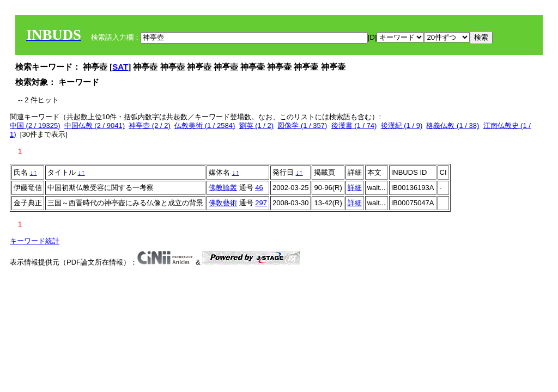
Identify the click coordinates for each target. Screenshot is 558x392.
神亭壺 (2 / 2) (150, 125)
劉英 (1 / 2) (257, 125)
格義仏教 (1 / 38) (453, 125)
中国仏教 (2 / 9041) (95, 125)
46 (259, 188)
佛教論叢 (223, 188)
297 (261, 203)
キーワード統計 (35, 241)
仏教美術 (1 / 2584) (205, 125)
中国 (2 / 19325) (35, 125)
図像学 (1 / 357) (302, 125)
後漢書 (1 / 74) (354, 125)
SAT (120, 67)
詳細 (355, 188)
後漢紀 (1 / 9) (402, 125)
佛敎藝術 (223, 203)
